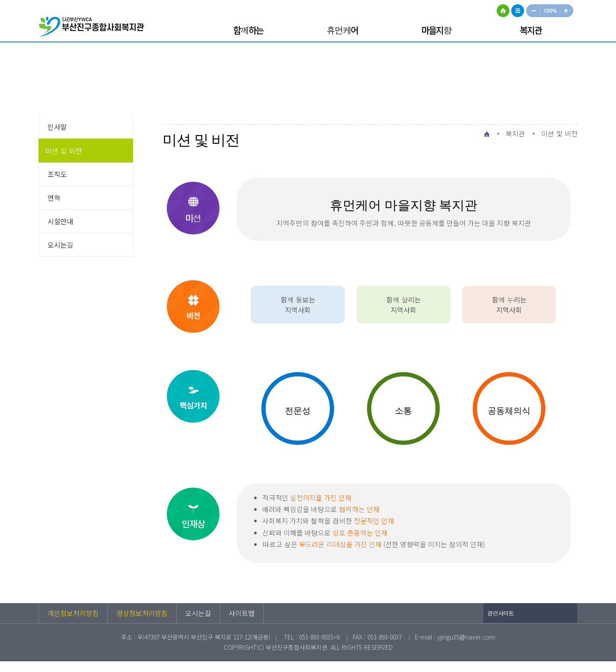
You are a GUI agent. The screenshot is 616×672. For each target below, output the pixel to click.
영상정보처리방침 (142, 613)
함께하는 (248, 30)
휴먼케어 (342, 30)
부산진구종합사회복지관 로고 (94, 28)
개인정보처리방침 (73, 613)
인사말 (57, 127)
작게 (533, 11)
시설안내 (60, 221)
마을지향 (436, 30)
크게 (567, 11)
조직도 (57, 174)
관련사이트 (501, 613)
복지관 (531, 30)
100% (550, 11)
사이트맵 (518, 11)
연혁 (54, 198)
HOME (503, 11)
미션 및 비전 (64, 151)
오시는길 (61, 245)
